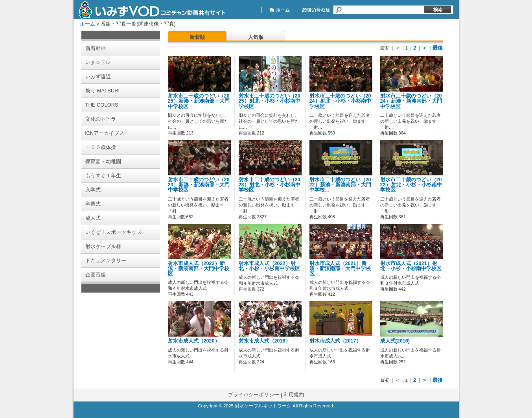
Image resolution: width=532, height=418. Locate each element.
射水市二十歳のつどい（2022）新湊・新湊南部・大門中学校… (340, 185)
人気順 (256, 37)
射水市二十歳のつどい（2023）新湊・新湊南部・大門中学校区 (199, 185)
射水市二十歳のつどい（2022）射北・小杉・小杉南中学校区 (411, 185)
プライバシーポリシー (254, 395)
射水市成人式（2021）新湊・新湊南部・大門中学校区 (340, 269)
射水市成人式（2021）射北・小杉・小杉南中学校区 (411, 266)
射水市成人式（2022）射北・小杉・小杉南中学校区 (269, 266)
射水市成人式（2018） (265, 341)
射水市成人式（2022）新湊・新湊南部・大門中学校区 (199, 269)
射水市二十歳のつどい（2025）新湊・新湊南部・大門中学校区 (199, 101)
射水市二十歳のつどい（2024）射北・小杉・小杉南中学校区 (340, 101)
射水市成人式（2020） (194, 341)
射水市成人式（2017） (335, 341)
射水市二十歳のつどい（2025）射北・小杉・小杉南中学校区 (270, 101)
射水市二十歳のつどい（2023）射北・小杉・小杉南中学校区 (270, 185)
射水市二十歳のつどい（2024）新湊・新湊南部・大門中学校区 (411, 101)
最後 (438, 48)
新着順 (197, 37)
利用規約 (294, 395)
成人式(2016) (395, 341)
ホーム (87, 24)
